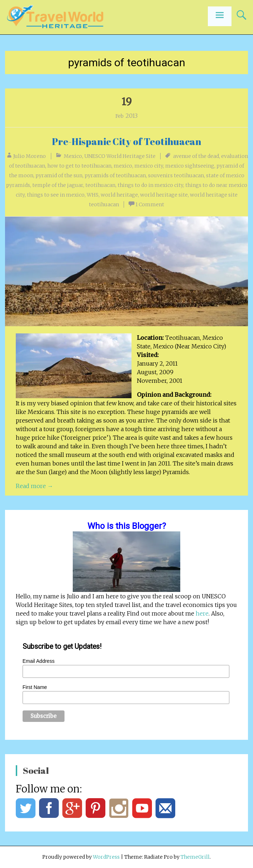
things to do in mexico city (150, 185)
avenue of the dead (196, 156)
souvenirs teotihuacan (176, 175)
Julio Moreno (30, 156)
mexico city (149, 166)
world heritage (119, 195)
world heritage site (164, 195)
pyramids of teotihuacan (115, 175)
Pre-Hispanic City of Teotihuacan (127, 141)
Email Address (39, 661)
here (202, 613)
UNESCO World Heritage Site (120, 156)
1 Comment (150, 204)
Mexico (73, 156)
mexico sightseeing (190, 166)
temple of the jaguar (58, 185)
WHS (93, 195)
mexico (123, 166)
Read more (34, 486)
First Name (35, 687)
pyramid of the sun (59, 175)
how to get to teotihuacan (79, 166)
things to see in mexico (56, 195)
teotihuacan (100, 185)
